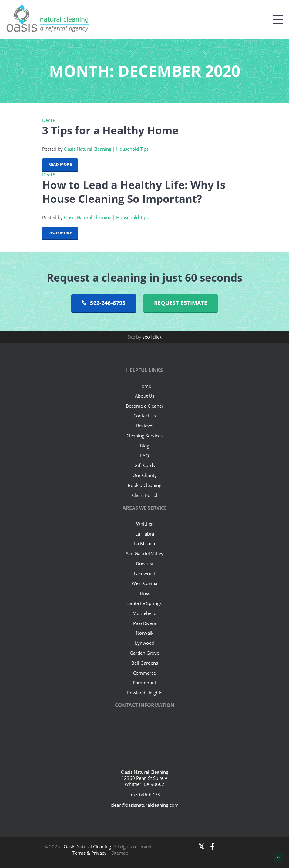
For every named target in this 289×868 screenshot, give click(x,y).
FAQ (145, 456)
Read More (60, 164)
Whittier (144, 524)
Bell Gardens (145, 663)
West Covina (144, 583)
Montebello (144, 613)
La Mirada (144, 543)
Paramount (144, 683)
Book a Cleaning (144, 485)
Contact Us (145, 416)
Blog (144, 446)
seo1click (152, 337)
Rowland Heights (145, 693)
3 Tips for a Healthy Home (110, 130)
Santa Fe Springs (144, 603)
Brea (145, 593)
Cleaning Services (144, 436)
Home (145, 386)
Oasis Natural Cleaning (88, 149)
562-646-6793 (104, 303)
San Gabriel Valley (145, 553)
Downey (144, 563)
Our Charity (145, 475)
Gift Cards (145, 465)
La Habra (145, 534)
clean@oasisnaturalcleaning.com (145, 805)
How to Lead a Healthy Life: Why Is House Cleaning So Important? (134, 192)
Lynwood (145, 643)
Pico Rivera (145, 623)
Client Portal (145, 495)
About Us (145, 396)
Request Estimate (181, 303)
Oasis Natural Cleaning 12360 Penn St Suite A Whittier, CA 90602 (145, 778)
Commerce (144, 673)
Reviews (145, 426)
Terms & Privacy (90, 853)
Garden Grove (144, 653)
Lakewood (144, 573)
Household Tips (132, 149)
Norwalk (145, 633)
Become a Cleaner (145, 406)
